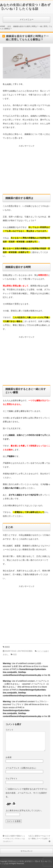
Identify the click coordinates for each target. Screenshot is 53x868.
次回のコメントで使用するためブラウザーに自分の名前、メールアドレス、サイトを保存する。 (26, 793)
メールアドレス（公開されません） (21, 768)
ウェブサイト (12, 779)
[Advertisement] (27, 170)
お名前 (9, 757)
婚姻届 (7, 647)
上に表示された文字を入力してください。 (24, 810)
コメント (10, 730)
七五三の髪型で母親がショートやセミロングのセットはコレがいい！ (14, 839)
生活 (15, 654)
